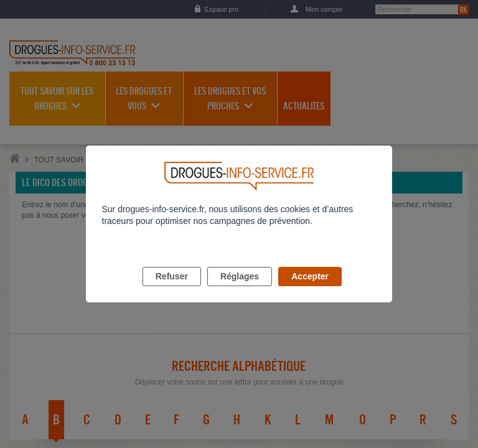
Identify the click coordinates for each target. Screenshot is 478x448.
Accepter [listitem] (310, 291)
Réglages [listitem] (240, 291)
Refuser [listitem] (172, 291)
